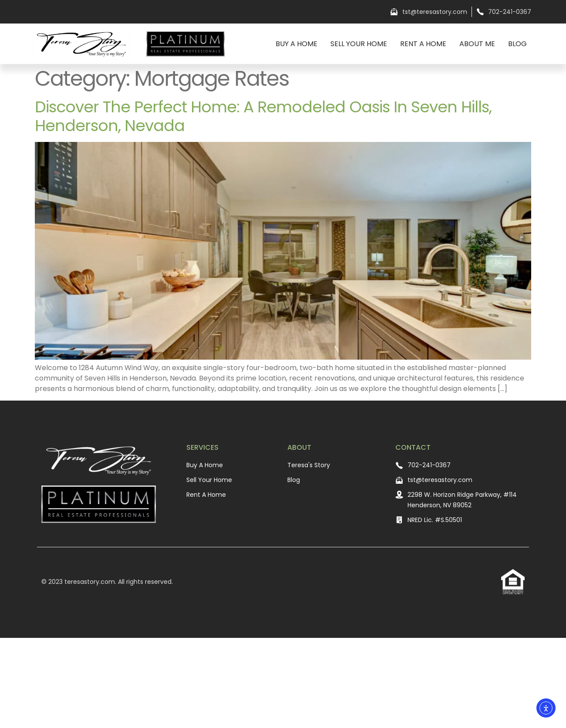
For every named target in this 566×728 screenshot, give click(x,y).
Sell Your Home (359, 44)
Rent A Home (423, 44)
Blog (517, 44)
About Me (477, 44)
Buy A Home (296, 44)
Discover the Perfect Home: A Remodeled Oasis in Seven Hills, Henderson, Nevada (263, 116)
